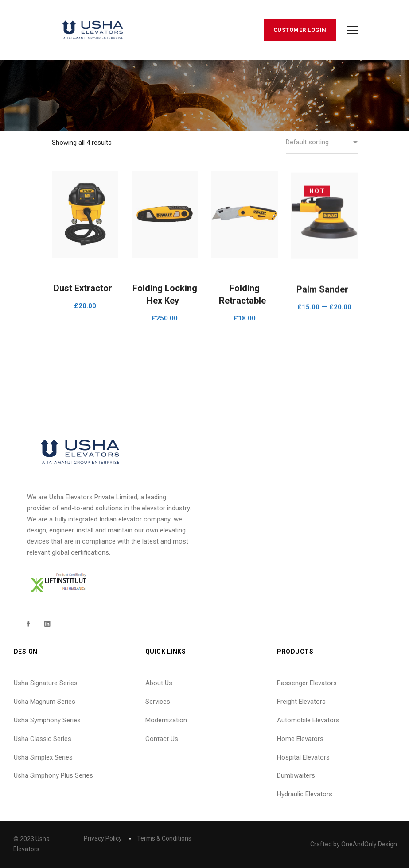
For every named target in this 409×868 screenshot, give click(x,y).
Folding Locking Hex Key (165, 298)
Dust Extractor (83, 288)
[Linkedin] (47, 624)
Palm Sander (322, 307)
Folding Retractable (242, 301)
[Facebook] (29, 624)
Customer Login (300, 30)
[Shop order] (322, 143)
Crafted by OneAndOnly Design (354, 844)
